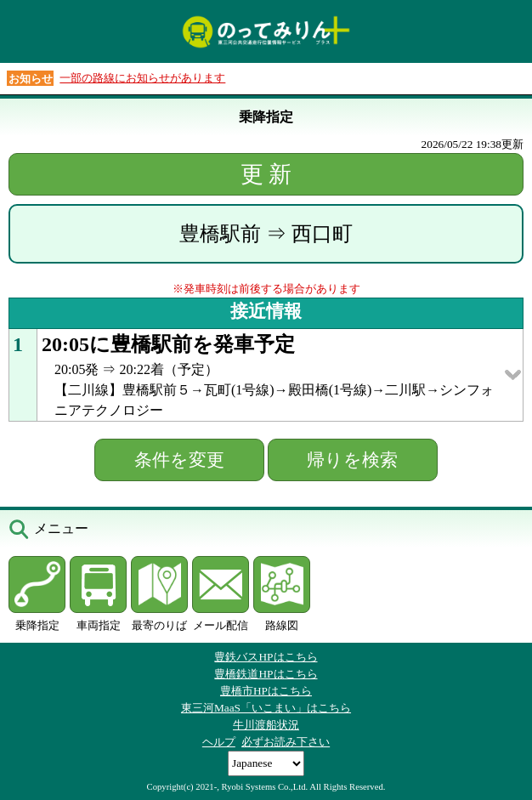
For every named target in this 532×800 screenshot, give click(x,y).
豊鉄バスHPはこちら (266, 657)
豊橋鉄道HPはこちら (266, 674)
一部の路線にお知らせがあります (142, 78)
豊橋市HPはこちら (266, 691)
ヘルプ (219, 742)
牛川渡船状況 (266, 725)
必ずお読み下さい (286, 742)
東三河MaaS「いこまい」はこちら (266, 708)
